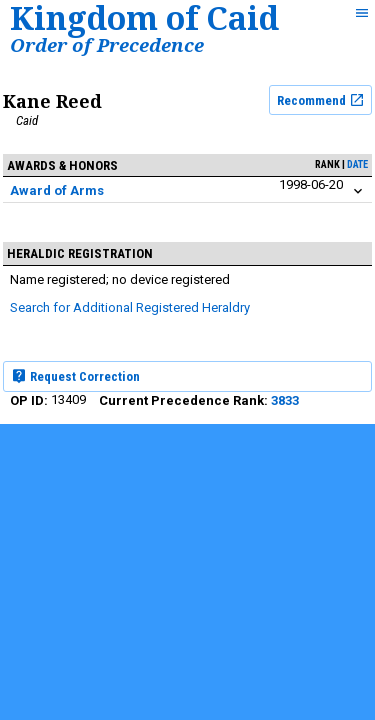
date (357, 164)
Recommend (321, 100)
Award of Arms (57, 190)
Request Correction (75, 376)
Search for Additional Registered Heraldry (130, 307)
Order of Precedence (107, 44)
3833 (285, 400)
